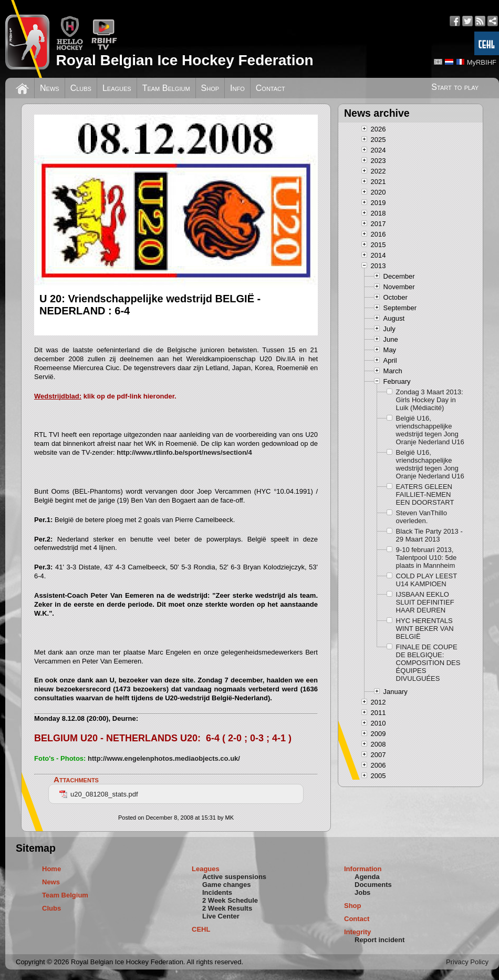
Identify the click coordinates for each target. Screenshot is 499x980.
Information (363, 869)
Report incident (380, 940)
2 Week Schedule (230, 900)
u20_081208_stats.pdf (99, 794)
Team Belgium (166, 88)
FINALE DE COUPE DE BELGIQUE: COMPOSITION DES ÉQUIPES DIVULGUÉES (428, 663)
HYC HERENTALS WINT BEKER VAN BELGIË (425, 629)
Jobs (362, 892)
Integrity (357, 932)
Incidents (217, 892)
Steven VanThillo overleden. (422, 517)
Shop (210, 88)
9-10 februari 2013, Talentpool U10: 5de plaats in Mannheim (427, 558)
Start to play (455, 87)
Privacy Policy (467, 962)
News (50, 88)
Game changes (227, 885)
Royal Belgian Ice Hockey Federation (184, 60)
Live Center (221, 916)
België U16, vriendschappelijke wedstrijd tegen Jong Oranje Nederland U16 (430, 430)
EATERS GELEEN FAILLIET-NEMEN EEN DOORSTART (425, 494)
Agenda (367, 877)
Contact (271, 88)
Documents (373, 885)
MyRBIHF (482, 62)
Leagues (117, 88)
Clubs (81, 88)
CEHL (201, 929)
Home (51, 869)
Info (237, 88)
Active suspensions (234, 877)
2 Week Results (227, 908)
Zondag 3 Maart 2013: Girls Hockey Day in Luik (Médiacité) (430, 400)
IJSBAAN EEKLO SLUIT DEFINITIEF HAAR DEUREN (425, 602)
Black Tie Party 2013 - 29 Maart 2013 (429, 535)
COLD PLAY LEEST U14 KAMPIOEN (427, 580)
